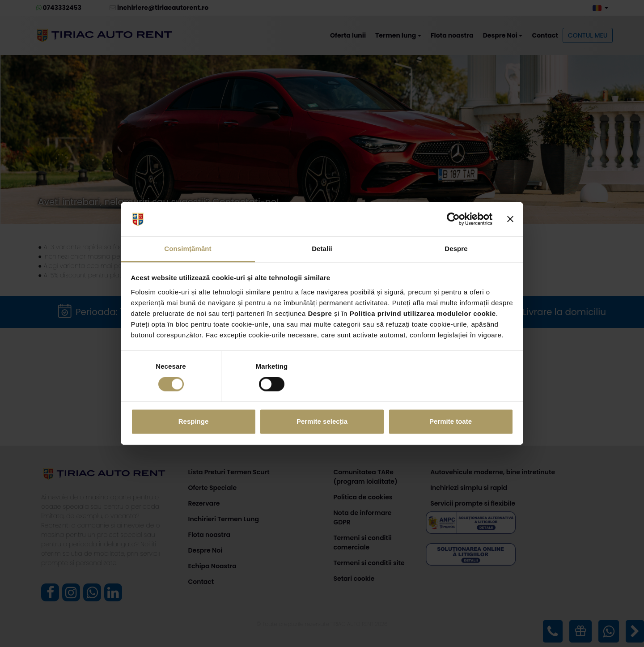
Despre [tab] (456, 249)
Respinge (194, 421)
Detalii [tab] (322, 249)
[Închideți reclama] (510, 219)
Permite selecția (322, 421)
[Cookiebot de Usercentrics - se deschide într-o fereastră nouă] (453, 219)
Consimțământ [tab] (188, 249)
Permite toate (451, 421)
